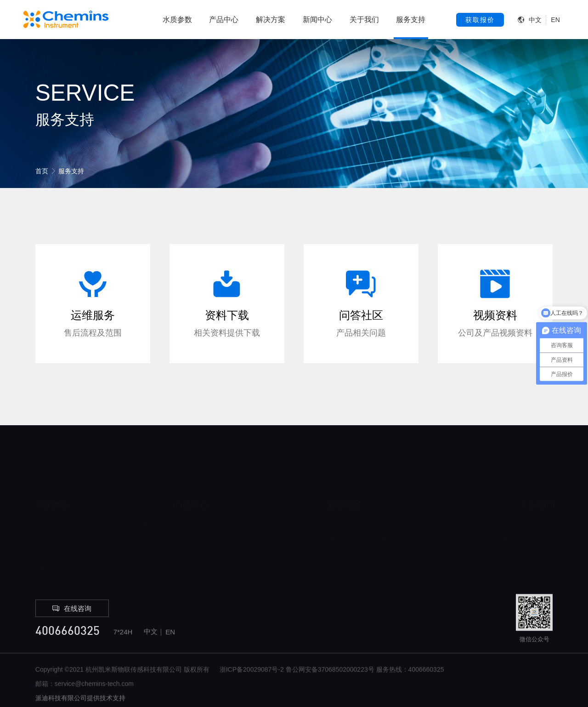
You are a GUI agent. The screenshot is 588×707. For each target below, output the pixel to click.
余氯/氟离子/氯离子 (122, 504)
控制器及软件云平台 (286, 504)
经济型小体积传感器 (204, 532)
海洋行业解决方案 (354, 575)
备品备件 (107, 575)
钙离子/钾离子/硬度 (122, 560)
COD (42, 518)
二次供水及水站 (197, 575)
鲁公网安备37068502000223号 (330, 686)
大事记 (529, 547)
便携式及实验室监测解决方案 (465, 518)
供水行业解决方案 (354, 532)
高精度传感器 (194, 518)
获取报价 (480, 20)
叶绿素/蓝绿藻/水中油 (125, 518)
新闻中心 (317, 20)
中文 (535, 20)
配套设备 (270, 547)
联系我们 (532, 560)
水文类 (267, 518)
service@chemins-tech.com (94, 701)
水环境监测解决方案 (357, 504)
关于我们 (364, 20)
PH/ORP (48, 547)
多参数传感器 (194, 547)
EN (555, 20)
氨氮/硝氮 (49, 560)
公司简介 (532, 504)
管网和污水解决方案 (357, 518)
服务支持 (411, 20)
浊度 (101, 532)
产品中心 (224, 20)
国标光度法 (191, 560)
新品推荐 (187, 504)
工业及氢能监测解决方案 (363, 560)
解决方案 (271, 20)
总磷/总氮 (49, 575)
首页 (42, 171)
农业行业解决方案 (354, 547)
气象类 (267, 532)
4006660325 (68, 649)
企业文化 (532, 518)
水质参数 (177, 20)
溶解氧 (45, 504)
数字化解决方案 (446, 504)
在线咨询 (72, 625)
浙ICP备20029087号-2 (252, 686)
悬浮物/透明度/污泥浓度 (128, 547)
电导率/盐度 (52, 532)
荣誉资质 (532, 532)
